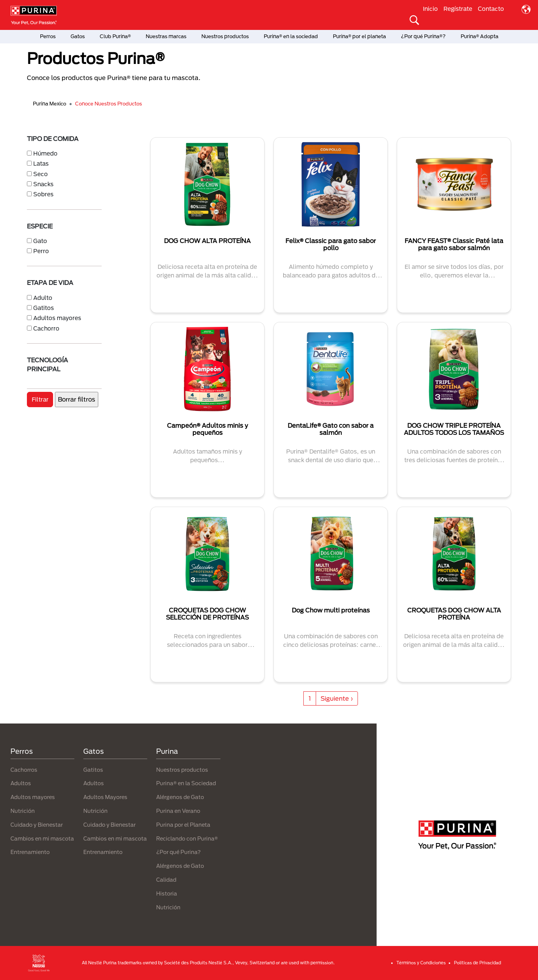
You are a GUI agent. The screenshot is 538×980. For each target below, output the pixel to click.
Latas (41, 163)
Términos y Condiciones (421, 963)
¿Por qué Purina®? (423, 36)
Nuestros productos (225, 36)
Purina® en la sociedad (291, 36)
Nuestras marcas (166, 36)
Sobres (43, 194)
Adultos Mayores (105, 797)
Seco (41, 174)
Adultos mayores (57, 318)
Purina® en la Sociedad (186, 783)
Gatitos (44, 308)
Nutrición (23, 811)
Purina (167, 751)
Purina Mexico (50, 104)
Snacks (43, 184)
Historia (167, 893)
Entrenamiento (30, 852)
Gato (40, 241)
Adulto (43, 298)
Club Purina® (115, 36)
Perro (41, 251)
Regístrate (458, 9)
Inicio (430, 9)
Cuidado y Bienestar (37, 825)
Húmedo (45, 153)
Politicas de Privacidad (477, 963)
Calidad (166, 880)
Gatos (78, 36)
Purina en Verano (178, 811)
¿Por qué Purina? (178, 852)
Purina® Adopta (480, 36)
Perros (48, 36)
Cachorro (46, 328)
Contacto (491, 9)
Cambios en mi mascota (42, 838)
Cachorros (24, 770)
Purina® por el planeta (359, 36)
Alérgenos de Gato (180, 797)
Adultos (21, 783)
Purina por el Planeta (183, 825)
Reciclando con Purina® (187, 838)
